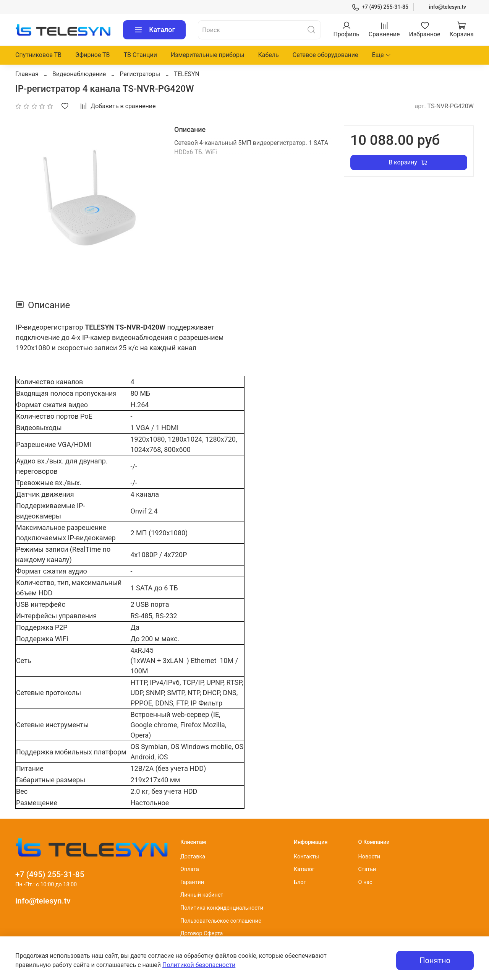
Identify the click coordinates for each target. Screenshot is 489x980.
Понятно (435, 960)
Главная (27, 74)
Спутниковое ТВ (38, 55)
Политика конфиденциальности (222, 908)
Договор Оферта (202, 934)
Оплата (190, 869)
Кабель (268, 55)
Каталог (154, 30)
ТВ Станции (140, 55)
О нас (365, 882)
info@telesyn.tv (448, 7)
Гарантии (192, 882)
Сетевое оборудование (325, 55)
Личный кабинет (202, 895)
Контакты (306, 857)
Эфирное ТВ (93, 55)
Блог (300, 882)
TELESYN (187, 74)
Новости (369, 857)
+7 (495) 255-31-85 (380, 7)
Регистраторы (140, 74)
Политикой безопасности (199, 965)
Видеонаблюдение (79, 74)
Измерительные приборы (208, 55)
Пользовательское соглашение (221, 921)
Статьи (367, 869)
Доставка (193, 857)
